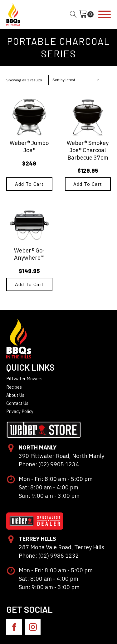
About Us (15, 395)
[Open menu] (105, 14)
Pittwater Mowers (24, 379)
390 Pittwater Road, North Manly (61, 456)
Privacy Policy (20, 411)
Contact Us (17, 403)
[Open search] (73, 14)
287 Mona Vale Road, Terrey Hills (61, 547)
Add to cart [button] (29, 184)
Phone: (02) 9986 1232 (49, 556)
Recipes (14, 387)
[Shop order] (75, 80)
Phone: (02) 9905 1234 (49, 464)
